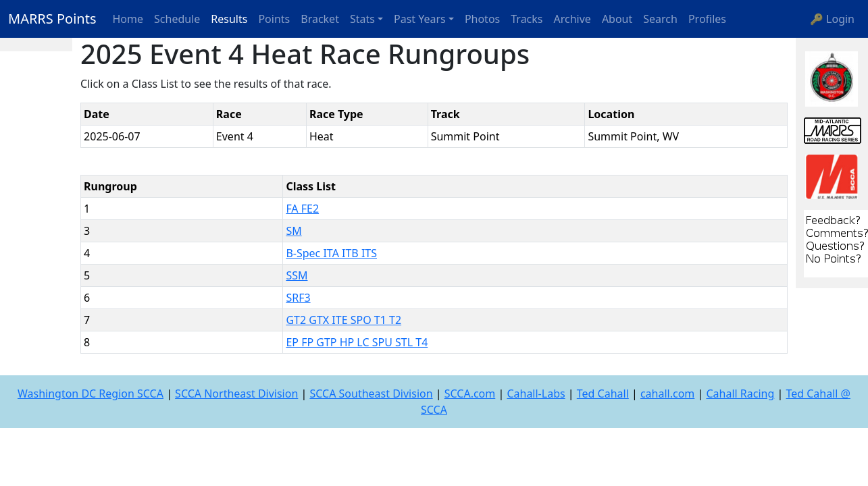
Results (229, 19)
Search (660, 19)
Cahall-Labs (536, 394)
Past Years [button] (420, 19)
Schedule (177, 19)
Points (274, 19)
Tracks (527, 19)
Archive (572, 19)
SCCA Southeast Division (371, 394)
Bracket (320, 19)
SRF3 (298, 298)
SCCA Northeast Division (236, 394)
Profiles (707, 19)
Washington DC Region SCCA (91, 394)
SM (293, 231)
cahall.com (667, 394)
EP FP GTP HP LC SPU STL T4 (357, 342)
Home (128, 19)
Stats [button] (362, 19)
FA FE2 (302, 209)
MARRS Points (52, 19)
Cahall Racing (740, 394)
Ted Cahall (603, 394)
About (617, 19)
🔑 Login (832, 19)
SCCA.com (470, 394)
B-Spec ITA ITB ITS (331, 253)
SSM (297, 275)
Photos (482, 19)
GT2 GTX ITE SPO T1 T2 (343, 320)
